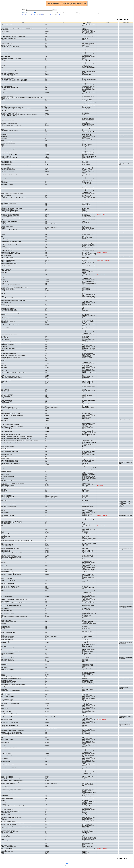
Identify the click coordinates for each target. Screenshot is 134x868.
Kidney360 (3, 509)
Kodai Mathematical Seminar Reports (125, 717)
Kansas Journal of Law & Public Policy (8, 160)
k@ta (2, 35)
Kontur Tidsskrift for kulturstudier (7, 833)
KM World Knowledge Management (8, 654)
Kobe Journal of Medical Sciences (7, 699)
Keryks (2, 411)
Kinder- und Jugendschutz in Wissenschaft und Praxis (11, 528)
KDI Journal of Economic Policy (7, 307)
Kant (2, 180)
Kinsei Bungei (4, 562)
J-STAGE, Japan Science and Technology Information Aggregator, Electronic (89, 25)
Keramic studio (4, 398)
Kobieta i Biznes (4, 702)
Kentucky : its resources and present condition (10, 376)
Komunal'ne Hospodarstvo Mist (7, 799)
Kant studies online (5, 183)
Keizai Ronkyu (4, 336)
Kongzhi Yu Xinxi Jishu (5, 814)
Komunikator (3, 804)
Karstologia (3, 247)
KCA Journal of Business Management (8, 306)
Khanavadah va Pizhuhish (6, 433)
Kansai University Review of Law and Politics (10, 155)
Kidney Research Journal (6, 508)
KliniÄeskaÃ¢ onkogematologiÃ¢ (8, 648)
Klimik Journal (4, 623)
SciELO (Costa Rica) (86, 146)
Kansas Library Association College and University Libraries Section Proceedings (16, 166)
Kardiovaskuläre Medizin (6, 232)
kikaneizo (3, 519)
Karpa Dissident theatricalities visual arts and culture (11, 243)
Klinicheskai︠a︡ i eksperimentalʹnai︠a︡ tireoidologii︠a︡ (10, 625)
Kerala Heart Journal (5, 392)
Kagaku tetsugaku (4, 53)
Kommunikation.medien (5, 787)
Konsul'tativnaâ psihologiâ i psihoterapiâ (9, 824)
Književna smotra (4, 668)
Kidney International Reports (6, 494)
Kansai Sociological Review (6, 152)
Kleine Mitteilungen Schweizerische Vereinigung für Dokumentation (14, 617)
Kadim (2, 41)
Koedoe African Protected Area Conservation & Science (12, 732)
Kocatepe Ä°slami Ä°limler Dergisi (7, 715)
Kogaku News (4, 746)
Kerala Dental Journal (5, 389)
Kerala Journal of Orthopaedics (7, 394)
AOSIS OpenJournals (86, 735)
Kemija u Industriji (4, 359)
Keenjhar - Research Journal (6, 319)
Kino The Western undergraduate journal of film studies (11, 556)
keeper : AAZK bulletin (5, 320)
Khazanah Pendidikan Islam (6, 455)
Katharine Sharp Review (6, 282)
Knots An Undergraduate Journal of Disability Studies (11, 671)
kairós (2, 66)
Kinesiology (3, 537)
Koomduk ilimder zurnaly (6, 842)
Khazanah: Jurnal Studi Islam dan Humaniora (10, 461)
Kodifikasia (3, 727)
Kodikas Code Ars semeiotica (7, 728)
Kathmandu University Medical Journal (8, 288)
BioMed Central (85, 545)
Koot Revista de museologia (6, 845)
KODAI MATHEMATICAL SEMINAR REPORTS (10, 723)
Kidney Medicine (4, 499)
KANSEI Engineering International (7, 172)
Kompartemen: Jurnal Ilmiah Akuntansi (8, 791)
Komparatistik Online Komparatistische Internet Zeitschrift (12, 789)
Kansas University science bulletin (7, 168)
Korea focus (3, 852)
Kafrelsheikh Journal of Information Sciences (9, 48)
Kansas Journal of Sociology (6, 164)
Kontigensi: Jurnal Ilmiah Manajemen (8, 830)
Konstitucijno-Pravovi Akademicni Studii (8, 821)
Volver (67, 866)
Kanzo (2, 200)
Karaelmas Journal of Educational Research (9, 211)
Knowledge (3, 674)
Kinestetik (3, 542)
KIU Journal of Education (6, 604)
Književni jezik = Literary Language (8, 669)
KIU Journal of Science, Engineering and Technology (11, 605)
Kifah (2, 517)
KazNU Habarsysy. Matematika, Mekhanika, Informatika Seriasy (13, 300)
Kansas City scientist (5, 159)
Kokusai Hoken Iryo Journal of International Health (11, 768)
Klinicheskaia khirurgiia (5, 626)
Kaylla (2, 295)
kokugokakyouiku (4, 759)
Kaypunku (3, 297)
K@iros (2, 34)
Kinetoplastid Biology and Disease (7, 545)
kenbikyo (3, 363)
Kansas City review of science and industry (9, 158)
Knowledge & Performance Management (9, 677)
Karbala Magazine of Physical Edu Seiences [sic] (10, 218)
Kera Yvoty (3, 387)
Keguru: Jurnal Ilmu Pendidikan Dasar (8, 321)
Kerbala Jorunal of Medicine (6, 399)
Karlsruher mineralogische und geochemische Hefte (11, 241)
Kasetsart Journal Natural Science (7, 257)
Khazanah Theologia (5, 459)
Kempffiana (3, 361)
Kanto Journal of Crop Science (7, 190)
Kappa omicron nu (4, 207)
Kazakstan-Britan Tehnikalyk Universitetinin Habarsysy (11, 298)
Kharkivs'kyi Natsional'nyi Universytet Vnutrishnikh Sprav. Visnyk (13, 443)
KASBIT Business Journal (6, 255)
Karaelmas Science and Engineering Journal (9, 212)
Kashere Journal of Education (7, 262)
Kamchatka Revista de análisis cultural (8, 133)
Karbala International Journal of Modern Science (10, 214)
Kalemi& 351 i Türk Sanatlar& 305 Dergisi (9, 112)
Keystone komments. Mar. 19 (7, 431)
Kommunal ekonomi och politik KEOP (8, 783)
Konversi (3, 838)
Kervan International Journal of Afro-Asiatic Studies (11, 409)
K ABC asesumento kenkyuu (6, 25)
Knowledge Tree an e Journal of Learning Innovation (11, 691)
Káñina (2, 144)
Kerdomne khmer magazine (6, 401)
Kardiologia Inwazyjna (5, 224)
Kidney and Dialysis (5, 488)
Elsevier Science (85, 202)
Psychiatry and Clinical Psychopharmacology (125, 643)
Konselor (3, 818)
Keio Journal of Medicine (6, 328)
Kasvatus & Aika (4, 272)
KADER (2, 40)
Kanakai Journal (4, 139)
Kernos (2, 405)
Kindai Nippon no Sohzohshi (6, 526)
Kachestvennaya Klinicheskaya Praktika (9, 38)
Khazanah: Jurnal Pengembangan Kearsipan (10, 460)
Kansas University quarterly (6, 167)
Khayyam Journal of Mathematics (7, 447)
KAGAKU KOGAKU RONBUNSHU (8, 50)
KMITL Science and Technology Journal (9, 658)
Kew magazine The (5, 420)
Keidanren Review (4, 323)
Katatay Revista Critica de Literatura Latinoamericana (11, 277)
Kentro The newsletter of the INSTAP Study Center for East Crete (13, 373)
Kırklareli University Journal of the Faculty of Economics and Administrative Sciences (17, 28)
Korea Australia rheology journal (7, 851)
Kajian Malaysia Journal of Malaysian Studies (10, 88)
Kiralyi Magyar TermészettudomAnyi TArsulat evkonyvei (12, 574)
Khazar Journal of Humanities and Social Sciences (11, 463)
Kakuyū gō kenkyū (4, 93)
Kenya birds (3, 383)
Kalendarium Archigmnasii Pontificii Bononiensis (10, 113)
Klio (2, 650)
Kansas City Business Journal (7, 156)
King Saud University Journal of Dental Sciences (10, 549)
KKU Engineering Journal (6, 607)
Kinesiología (3, 535)
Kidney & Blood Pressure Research (8, 486)
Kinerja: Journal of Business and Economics (9, 534)
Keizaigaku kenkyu (4, 338)
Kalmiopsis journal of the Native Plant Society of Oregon (12, 126)
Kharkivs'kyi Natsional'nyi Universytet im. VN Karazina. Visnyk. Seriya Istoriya (16, 439)
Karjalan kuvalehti (4, 240)
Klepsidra (3, 618)
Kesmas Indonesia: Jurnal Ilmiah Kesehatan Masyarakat (12, 412)
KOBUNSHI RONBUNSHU (6, 712)
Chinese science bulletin (127, 312)
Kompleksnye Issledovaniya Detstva (8, 793)
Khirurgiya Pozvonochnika (6, 468)
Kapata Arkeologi (4, 206)
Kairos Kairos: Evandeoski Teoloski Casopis (9, 73)
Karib (2, 236)
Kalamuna (3, 103)
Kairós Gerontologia (5, 72)
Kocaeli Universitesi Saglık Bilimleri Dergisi (9, 714)
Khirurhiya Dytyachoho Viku (6, 472)
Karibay (2, 238)
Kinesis (2, 539)
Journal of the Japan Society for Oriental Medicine (125, 136)
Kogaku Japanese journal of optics (8, 740)
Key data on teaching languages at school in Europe (11, 424)
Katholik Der (3, 291)
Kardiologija (3, 227)
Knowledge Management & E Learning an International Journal (13, 684)
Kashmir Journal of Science (6, 266)
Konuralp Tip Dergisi (5, 835)
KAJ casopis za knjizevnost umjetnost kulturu (10, 82)
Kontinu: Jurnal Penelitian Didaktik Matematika (10, 831)
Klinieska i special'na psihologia (7, 639)
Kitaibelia (3, 591)
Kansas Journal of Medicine (6, 161)
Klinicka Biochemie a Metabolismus (8, 636)
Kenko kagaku (4, 365)
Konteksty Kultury (4, 828)
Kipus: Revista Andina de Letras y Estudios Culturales (11, 573)
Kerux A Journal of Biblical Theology (8, 408)
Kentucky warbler (4, 381)
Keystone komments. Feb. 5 (6, 430)
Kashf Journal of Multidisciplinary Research (9, 263)
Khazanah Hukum (4, 448)
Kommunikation (4, 785)
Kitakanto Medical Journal (6, 593)
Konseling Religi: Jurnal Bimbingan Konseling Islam (11, 817)
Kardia (2, 220)
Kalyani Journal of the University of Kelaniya (9, 131)
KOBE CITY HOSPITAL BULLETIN (8, 697)
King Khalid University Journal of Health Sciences (10, 547)
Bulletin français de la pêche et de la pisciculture (125, 679)
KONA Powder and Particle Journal (8, 809)
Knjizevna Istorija (4, 664)
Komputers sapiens (5, 795)
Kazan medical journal (5, 299)
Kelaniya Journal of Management (7, 344)
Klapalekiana (3, 612)
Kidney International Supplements (7, 497)
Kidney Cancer (4, 489)
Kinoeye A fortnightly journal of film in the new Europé (11, 558)
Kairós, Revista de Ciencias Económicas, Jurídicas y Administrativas (14, 80)
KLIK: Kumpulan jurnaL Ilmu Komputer (8, 621)
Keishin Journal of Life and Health (7, 331)
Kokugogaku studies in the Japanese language (10, 756)
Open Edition (84, 405)
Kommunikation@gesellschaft (7, 788)
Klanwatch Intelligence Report (7, 610)
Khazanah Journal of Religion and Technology (10, 451)
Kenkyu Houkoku (4, 368)
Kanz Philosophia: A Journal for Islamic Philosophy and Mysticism (13, 198)
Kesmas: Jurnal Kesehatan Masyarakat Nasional (10, 413)
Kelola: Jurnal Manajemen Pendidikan (8, 349)
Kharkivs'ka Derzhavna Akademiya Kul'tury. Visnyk (11, 435)
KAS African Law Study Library (7, 251)
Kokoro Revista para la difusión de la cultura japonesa (11, 748)
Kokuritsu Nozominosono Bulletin (7, 765)
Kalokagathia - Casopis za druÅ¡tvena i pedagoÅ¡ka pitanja (12, 127)
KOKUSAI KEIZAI (4, 774)
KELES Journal (4, 346)
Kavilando (3, 293)
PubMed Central (85, 163)
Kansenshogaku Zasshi (5, 178)
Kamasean (3, 132)
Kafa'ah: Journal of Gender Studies (8, 44)
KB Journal (3, 305)
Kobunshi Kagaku (4, 709)
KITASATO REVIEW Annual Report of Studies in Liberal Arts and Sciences (15, 599)
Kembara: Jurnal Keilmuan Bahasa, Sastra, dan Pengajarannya (13, 355)
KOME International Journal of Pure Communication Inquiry (12, 779)
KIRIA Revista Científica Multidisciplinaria (9, 581)
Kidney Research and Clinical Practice (8, 502)
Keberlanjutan (4, 314)
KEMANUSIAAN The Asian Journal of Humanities (10, 352)
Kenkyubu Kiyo (4, 371)
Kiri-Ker (2, 576)
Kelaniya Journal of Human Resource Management (11, 343)
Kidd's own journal (4, 484)
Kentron (2, 374)
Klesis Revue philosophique (6, 620)
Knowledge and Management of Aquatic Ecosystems (11, 679)
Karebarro (3, 235)
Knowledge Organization (6, 688)
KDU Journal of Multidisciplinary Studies (9, 309)
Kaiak (2, 60)
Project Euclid (84, 717)
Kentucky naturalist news (6, 379)
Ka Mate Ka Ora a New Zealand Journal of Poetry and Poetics (13, 37)
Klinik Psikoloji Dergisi (5, 645)
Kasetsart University (86, 257)
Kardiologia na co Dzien (5, 225)
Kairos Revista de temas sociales (7, 77)
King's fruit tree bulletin (5, 550)
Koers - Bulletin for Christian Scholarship (9, 735)
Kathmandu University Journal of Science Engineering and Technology (14, 287)
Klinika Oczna (4, 647)
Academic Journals (85, 508)
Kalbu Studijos (4, 105)
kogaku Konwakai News (5, 743)
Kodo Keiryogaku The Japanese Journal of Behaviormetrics (12, 730)
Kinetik (2, 543)
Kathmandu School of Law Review (7, 286)
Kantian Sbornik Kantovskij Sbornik (8, 184)
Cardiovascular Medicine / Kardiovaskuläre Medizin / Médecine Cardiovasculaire (126, 232)
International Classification (123, 688)
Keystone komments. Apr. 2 (6, 428)
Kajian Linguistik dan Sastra (6, 86)
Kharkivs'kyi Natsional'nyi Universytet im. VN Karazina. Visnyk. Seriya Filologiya (16, 436)
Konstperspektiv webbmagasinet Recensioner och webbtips (12, 823)
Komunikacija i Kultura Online (7, 802)
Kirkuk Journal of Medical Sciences (8, 584)
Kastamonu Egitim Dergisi (6, 269)
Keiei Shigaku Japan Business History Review (10, 325)
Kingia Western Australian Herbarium (8, 555)
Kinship (2, 568)
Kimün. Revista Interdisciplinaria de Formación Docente (12, 521)
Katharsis (3, 284)
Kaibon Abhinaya (4, 61)
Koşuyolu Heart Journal (5, 694)
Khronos (2, 479)
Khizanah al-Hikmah (5, 474)
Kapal (2, 205)
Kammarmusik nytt (4, 134)
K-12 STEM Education (5, 32)
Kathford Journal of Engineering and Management (10, 285)
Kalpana (2, 129)
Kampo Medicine (4, 136)
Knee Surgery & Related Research (8, 659)
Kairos (2, 68)
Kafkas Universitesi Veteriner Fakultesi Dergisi (10, 47)
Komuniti (3, 807)
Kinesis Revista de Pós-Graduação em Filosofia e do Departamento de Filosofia (16, 540)
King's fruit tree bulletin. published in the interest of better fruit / (13, 553)
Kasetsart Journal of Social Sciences (8, 259)
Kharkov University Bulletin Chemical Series (9, 445)
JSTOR (83, 662)
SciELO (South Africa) (86, 732)
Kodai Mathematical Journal (6, 717)
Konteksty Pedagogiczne (6, 829)
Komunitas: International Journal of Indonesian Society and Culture (14, 806)
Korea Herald (3, 854)
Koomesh (3, 844)
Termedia (84, 225)
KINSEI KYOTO (4, 565)
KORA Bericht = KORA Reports (7, 848)
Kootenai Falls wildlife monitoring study (8, 847)
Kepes (2, 384)
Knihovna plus (4, 663)
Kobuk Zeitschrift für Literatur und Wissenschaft (10, 703)
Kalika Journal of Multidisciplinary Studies (9, 123)
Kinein (2, 530)
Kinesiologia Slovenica (5, 536)
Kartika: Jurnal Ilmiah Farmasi (7, 249)
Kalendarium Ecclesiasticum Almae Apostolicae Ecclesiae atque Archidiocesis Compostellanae (19, 115)
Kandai (2, 140)
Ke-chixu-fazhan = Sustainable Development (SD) (10, 313)
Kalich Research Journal (6, 117)
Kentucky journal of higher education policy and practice (12, 378)
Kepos (2, 385)
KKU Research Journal (5, 609)
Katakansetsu (4, 275)
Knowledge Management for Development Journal (11, 686)
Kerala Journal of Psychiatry (6, 395)
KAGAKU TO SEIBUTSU (6, 56)
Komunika (3, 800)
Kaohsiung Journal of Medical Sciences (8, 202)
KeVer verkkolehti (4, 418)
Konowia (3, 816)
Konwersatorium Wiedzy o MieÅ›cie (8, 841)
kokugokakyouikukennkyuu (6, 762)
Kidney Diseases (4, 490)
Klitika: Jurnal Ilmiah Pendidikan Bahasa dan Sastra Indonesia (13, 652)
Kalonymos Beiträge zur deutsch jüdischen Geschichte (11, 128)
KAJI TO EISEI (4, 84)
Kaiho (2, 63)
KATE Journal (4, 279)
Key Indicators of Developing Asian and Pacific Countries (12, 426)
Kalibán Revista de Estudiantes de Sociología (10, 116)
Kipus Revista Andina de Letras (7, 571)
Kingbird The (3, 554)
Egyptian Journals (85, 48)
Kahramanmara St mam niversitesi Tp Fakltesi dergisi (11, 58)
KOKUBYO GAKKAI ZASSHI (6, 750)
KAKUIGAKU (3, 90)
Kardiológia (3, 223)
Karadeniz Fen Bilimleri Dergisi (7, 209)
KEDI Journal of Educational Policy (8, 316)
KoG (2, 737)
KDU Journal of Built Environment (7, 308)
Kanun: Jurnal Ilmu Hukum (6, 195)
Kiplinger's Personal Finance (6, 570)
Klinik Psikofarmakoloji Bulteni (7, 643)
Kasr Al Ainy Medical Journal (6, 268)
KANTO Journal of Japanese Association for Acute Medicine (12, 193)
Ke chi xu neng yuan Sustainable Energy (9, 311)
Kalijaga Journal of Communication (8, 120)
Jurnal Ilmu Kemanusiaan (128, 352)
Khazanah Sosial (4, 456)
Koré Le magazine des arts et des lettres (9, 850)
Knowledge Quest (4, 689)
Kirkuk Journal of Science (6, 585)
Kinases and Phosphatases (6, 524)
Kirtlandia (3, 589)
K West (2, 27)
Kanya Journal (4, 197)
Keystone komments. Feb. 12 (7, 429)
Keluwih (2, 350)
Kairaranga (3, 65)
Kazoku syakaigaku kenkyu (6, 302)
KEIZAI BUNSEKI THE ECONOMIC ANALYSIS (10, 334)
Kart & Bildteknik (4, 248)
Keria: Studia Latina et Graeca (7, 404)
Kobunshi (3, 705)
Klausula (3, 615)
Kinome (2, 560)
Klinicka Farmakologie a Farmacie (7, 638)
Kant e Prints (3, 181)
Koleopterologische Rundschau (7, 776)
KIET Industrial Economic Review (7, 515)
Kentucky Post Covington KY (6, 380)
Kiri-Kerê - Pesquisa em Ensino (7, 578)
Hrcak (83, 359)
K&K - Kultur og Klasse (5, 29)
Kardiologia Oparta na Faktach (7, 226)
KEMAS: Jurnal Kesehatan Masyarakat (8, 353)
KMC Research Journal (5, 656)
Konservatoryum (4, 820)
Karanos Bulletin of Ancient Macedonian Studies (10, 213)
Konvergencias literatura (6, 836)
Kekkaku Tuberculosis (5, 340)
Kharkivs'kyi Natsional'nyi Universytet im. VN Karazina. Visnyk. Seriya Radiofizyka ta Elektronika (19, 441)
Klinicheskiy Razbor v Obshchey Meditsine (9, 630)
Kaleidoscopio (4, 111)
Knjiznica (3, 666)
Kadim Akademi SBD (5, 42)
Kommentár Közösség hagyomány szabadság (10, 782)
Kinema (2, 531)
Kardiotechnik (4, 229)
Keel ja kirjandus (4, 318)
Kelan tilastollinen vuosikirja (6, 342)
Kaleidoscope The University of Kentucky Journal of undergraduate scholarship (16, 109)
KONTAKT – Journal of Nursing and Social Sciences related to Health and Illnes (16, 826)
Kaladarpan (3, 95)
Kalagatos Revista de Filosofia (7, 96)
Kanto (2, 187)
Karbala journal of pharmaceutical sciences (9, 217)
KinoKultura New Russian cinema (7, 559)
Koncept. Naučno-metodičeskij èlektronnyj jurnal (10, 811)
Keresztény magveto (5, 403)
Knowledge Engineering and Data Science (9, 681)
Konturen (3, 834)
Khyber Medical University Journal (7, 481)
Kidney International (5, 493)
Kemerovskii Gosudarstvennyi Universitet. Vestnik (10, 358)
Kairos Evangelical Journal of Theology (8, 70)
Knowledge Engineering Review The (8, 683)
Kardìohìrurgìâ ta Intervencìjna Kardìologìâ (9, 221)
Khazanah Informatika (5, 450)
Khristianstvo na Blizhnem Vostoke (8, 476)
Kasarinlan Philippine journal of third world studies (10, 254)
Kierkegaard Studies (5, 513)
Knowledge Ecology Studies (6, 680)
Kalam (2, 100)
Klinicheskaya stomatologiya (6, 629)
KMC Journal (3, 655)
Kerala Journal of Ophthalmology (7, 393)
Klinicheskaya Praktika (5, 628)
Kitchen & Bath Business (6, 602)
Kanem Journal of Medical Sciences (8, 142)
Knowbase (3, 673)
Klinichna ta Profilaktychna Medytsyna (8, 633)
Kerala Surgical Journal (5, 397)
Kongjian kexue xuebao (5, 813)
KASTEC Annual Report (5, 271)
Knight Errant (3, 662)
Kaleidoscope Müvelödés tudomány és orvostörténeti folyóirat (13, 108)
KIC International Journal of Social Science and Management (13, 483)
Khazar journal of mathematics (7, 465)
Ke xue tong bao (4, 312)
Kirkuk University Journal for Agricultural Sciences (10, 586)
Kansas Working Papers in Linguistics (8, 170)
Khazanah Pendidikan (5, 453)
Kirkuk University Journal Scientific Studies (9, 588)
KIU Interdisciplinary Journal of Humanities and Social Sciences (13, 603)
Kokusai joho (3, 771)
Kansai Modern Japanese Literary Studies (9, 149)
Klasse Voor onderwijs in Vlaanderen (8, 614)
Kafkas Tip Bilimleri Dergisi (6, 45)
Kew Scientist (3, 422)
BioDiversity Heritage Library (87, 158)
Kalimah (2, 125)
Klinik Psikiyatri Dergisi (5, 641)
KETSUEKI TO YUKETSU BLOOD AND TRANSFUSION (12, 416)
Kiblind (2, 482)
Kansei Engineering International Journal (9, 175)
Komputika (3, 797)
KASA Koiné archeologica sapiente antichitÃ (9, 252)
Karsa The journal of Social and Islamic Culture (10, 245)
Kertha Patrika (4, 406)
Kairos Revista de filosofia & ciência (8, 75)
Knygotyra (3, 692)
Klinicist (2, 635)
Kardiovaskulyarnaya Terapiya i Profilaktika (9, 230)
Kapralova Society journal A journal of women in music (11, 208)
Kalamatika (3, 101)
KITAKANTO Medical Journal (6, 596)
